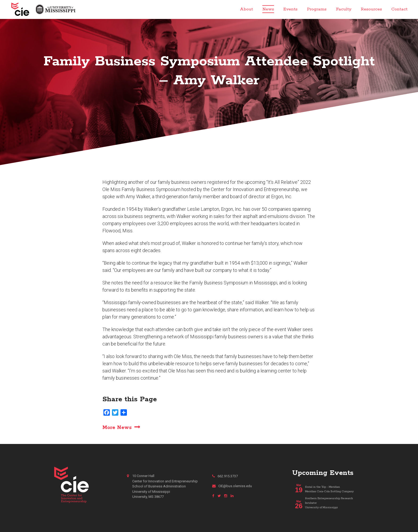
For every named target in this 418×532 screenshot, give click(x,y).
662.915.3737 (225, 476)
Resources (371, 9)
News (268, 9)
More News (117, 427)
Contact (399, 9)
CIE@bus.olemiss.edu (232, 486)
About (246, 9)
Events (290, 9)
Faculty (344, 9)
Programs (317, 9)
